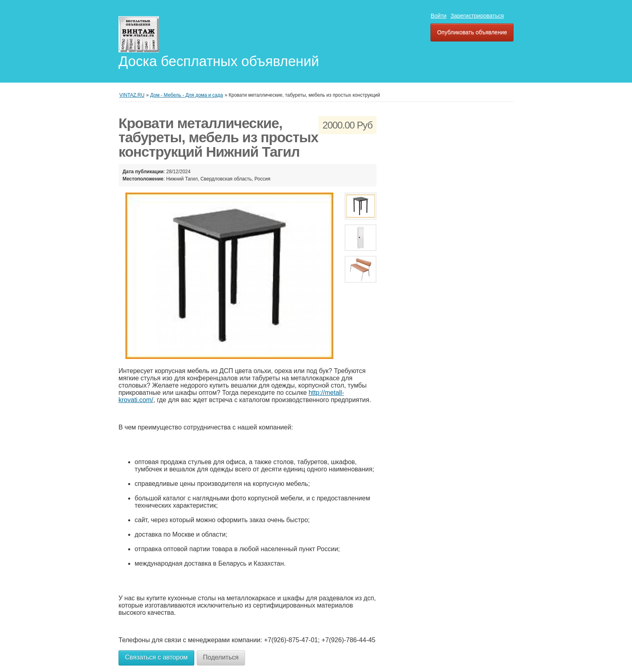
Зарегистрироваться (477, 16)
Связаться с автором (156, 657)
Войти (438, 16)
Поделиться (221, 657)
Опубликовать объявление (472, 32)
